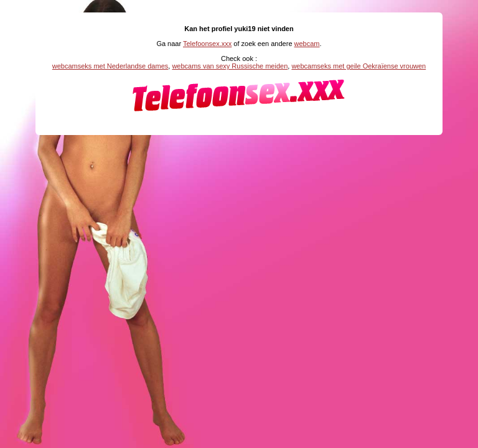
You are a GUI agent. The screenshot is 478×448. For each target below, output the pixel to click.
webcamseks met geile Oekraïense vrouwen (358, 66)
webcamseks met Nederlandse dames (110, 66)
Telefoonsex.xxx (207, 44)
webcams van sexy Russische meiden (230, 66)
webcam (307, 44)
